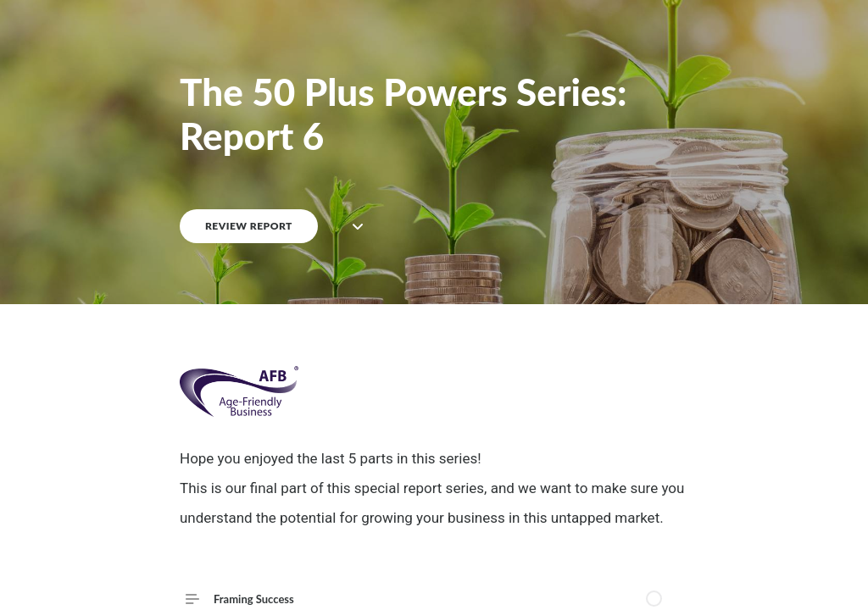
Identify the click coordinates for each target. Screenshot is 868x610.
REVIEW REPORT (249, 226)
